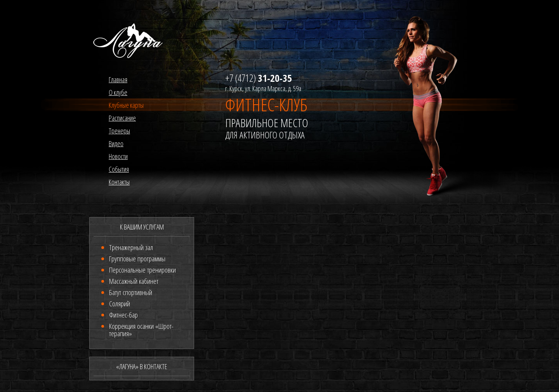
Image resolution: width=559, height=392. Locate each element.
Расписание (122, 118)
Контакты (119, 182)
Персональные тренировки (142, 270)
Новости (118, 156)
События (119, 169)
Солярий (120, 304)
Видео (116, 143)
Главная (118, 79)
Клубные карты (126, 105)
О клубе (118, 92)
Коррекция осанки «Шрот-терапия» (141, 330)
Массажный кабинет (134, 281)
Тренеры (119, 131)
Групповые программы (137, 259)
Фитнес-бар (123, 315)
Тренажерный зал (131, 247)
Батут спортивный (131, 292)
